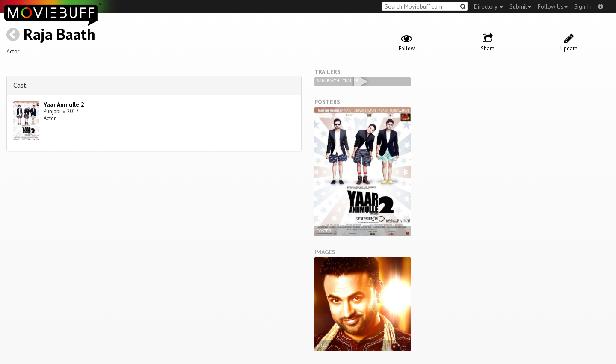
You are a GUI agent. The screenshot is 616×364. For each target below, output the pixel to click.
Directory (489, 6)
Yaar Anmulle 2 (64, 104)
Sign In (583, 6)
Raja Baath (59, 34)
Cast (20, 85)
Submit (520, 6)
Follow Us (553, 6)
